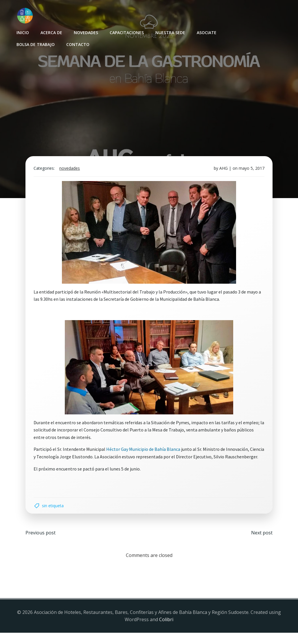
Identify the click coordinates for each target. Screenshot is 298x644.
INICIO (22, 32)
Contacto (77, 44)
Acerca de (51, 32)
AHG (222, 170)
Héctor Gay (118, 451)
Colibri (166, 631)
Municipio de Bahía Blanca (156, 451)
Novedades (85, 32)
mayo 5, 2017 (250, 170)
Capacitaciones (126, 32)
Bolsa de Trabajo (35, 44)
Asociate (206, 32)
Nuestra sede (170, 32)
